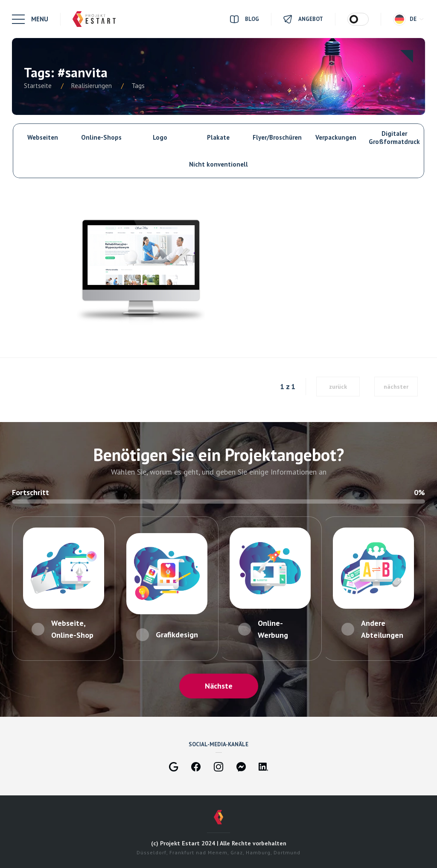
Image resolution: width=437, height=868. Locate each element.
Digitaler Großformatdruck (394, 138)
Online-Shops (101, 137)
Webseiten (43, 137)
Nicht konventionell (218, 164)
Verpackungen (336, 137)
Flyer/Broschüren (277, 137)
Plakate (218, 137)
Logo (160, 137)
